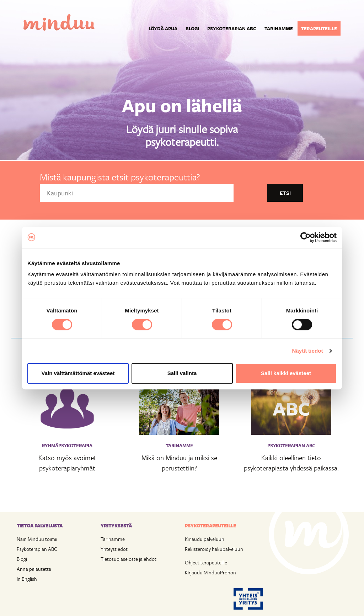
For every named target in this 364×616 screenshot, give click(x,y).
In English (27, 579)
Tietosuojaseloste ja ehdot (129, 559)
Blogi (192, 28)
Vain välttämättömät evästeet (78, 373)
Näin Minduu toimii (37, 539)
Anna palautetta (34, 569)
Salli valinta (182, 373)
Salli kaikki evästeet (286, 373)
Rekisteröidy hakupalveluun (214, 549)
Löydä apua (163, 28)
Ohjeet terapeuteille (206, 562)
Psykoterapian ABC (232, 28)
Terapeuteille (319, 28)
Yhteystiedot (114, 549)
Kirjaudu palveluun (205, 539)
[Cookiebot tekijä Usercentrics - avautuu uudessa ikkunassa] (306, 237)
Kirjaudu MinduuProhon (210, 572)
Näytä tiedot (308, 351)
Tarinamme (279, 28)
